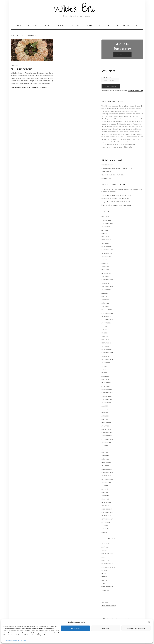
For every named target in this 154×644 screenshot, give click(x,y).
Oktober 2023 (107, 283)
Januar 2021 (106, 386)
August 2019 (106, 443)
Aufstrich (104, 26)
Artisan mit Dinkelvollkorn (120, 202)
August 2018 (106, 482)
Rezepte (18, 88)
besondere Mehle (108, 554)
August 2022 (106, 323)
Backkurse (33, 26)
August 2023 (106, 290)
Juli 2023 (105, 293)
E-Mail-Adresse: (110, 79)
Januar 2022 (106, 346)
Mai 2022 (105, 333)
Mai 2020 (105, 413)
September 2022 (107, 320)
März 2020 (105, 419)
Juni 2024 (105, 260)
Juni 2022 (105, 330)
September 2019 (107, 439)
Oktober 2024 (107, 253)
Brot (47, 26)
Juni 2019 (105, 449)
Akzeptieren (75, 628)
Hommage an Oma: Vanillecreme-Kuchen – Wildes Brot (120, 190)
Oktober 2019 (107, 436)
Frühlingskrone (22, 69)
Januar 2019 (106, 466)
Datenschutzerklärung (12, 640)
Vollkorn (27, 88)
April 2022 (105, 336)
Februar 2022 (106, 343)
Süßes (76, 26)
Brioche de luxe (107, 165)
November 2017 (107, 512)
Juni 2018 (105, 489)
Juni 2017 (105, 529)
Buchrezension (107, 564)
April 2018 (105, 496)
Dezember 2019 (107, 429)
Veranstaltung (107, 587)
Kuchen (89, 26)
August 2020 (106, 403)
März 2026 (105, 217)
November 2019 (107, 433)
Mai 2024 (105, 263)
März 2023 (105, 303)
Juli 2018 (105, 486)
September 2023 (107, 286)
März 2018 (105, 499)
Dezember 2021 (107, 350)
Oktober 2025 (107, 220)
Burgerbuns (106, 178)
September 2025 (107, 223)
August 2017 (106, 522)
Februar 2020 (106, 423)
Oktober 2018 (107, 476)
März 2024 (105, 270)
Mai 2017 (105, 532)
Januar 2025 (106, 243)
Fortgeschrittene (108, 567)
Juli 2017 (105, 526)
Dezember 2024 (107, 247)
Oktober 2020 (107, 396)
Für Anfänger (122, 26)
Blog (19, 26)
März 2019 (105, 459)
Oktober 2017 (107, 516)
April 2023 (105, 300)
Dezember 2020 (107, 389)
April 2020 (105, 416)
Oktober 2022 (107, 316)
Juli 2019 (105, 446)
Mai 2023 (105, 296)
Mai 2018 (105, 492)
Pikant (104, 574)
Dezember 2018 (107, 469)
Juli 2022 (105, 326)
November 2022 (107, 313)
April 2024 (105, 267)
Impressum (23, 640)
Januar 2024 (106, 276)
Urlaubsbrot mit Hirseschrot (121, 195)
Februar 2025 (106, 240)
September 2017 (107, 519)
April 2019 (105, 456)
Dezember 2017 (107, 509)
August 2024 (106, 257)
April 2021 (105, 376)
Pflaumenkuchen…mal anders (113, 175)
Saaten (23, 88)
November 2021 (107, 353)
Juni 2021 (105, 369)
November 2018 (107, 472)
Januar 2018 (106, 506)
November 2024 (107, 250)
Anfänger (105, 547)
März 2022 (105, 340)
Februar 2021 (106, 383)
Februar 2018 (106, 502)
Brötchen (61, 26)
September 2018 (107, 479)
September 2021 (107, 360)
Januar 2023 (106, 306)
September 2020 (107, 399)
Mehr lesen (122, 55)
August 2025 (106, 227)
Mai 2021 (105, 373)
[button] (149, 622)
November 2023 (107, 280)
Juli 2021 (105, 366)
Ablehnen (106, 628)
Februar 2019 (106, 462)
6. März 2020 (14, 65)
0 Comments (43, 88)
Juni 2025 (105, 230)
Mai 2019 (105, 452)
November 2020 (107, 393)
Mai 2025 (105, 233)
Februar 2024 (106, 273)
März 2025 (105, 237)
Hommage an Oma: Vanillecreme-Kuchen (117, 168)
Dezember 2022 (107, 310)
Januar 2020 (106, 426)
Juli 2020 (105, 406)
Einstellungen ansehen (136, 628)
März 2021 (105, 379)
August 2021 (106, 363)
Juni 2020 (105, 409)
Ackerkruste (106, 172)
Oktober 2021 (107, 356)
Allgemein (105, 544)
